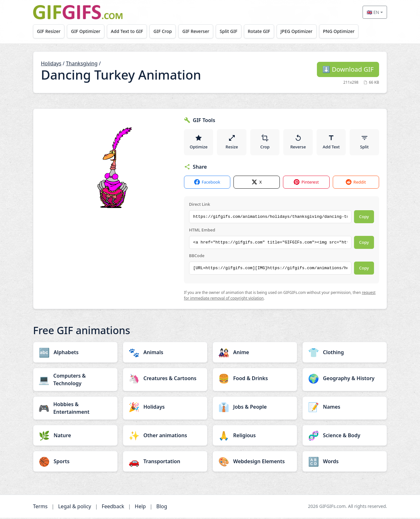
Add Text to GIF (129, 31)
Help (140, 508)
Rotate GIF (264, 31)
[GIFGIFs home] (78, 12)
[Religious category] (255, 437)
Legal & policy (75, 508)
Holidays (51, 63)
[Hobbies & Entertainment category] (75, 409)
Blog (162, 508)
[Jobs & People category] (255, 408)
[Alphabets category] (75, 354)
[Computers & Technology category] (75, 381)
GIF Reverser (200, 31)
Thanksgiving (82, 63)
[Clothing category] (345, 354)
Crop (265, 143)
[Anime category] (255, 354)
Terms (40, 508)
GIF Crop (166, 31)
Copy (364, 218)
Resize (232, 143)
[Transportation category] (165, 463)
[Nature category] (75, 437)
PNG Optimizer (346, 31)
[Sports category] (75, 463)
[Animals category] (165, 354)
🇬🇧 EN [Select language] (373, 12)
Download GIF (348, 69)
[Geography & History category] (345, 380)
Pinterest (306, 184)
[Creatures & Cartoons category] (165, 380)
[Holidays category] (165, 408)
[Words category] (345, 463)
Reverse (298, 143)
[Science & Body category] (345, 437)
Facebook (207, 184)
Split (364, 143)
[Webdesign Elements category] (255, 463)
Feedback (113, 508)
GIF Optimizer (87, 31)
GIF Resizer (49, 31)
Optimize (199, 143)
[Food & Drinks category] (255, 380)
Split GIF (233, 31)
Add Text (331, 143)
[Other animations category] (165, 437)
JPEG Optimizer (303, 31)
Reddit (356, 184)
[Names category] (345, 408)
